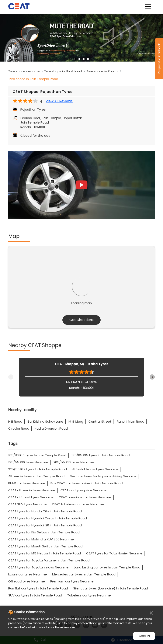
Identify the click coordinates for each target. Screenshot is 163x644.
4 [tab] (88, 59)
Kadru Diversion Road (51, 428)
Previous (11, 377)
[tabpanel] (81, 38)
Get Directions (81, 320)
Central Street (100, 421)
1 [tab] (75, 59)
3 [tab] (84, 59)
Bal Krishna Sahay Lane (45, 421)
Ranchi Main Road (131, 421)
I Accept (144, 636)
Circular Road (19, 428)
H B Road (15, 421)
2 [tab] (79, 59)
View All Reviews (59, 101)
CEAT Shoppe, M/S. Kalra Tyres (82, 364)
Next (152, 377)
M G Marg (76, 421)
